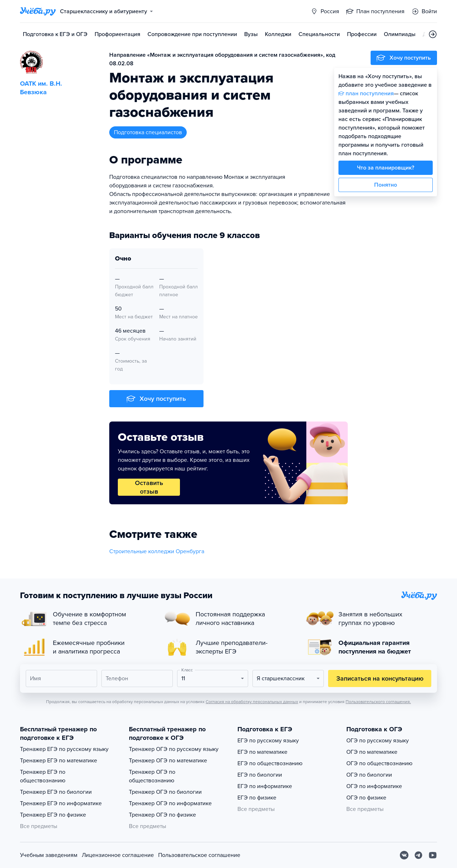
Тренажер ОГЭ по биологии (165, 792)
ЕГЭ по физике (257, 798)
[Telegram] (418, 855)
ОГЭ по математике (372, 752)
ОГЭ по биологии (369, 775)
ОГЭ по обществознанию (379, 763)
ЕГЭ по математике (262, 752)
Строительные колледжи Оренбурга (157, 551)
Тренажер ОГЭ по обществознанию (152, 776)
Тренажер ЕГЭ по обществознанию (43, 776)
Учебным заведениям (49, 855)
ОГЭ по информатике (374, 786)
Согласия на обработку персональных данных (252, 702)
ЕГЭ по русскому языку (268, 741)
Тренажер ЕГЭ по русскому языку (64, 749)
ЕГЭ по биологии (260, 775)
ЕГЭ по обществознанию (270, 763)
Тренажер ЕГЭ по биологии (56, 792)
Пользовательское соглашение (199, 855)
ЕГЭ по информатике (265, 786)
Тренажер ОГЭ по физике (162, 815)
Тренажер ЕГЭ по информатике (61, 803)
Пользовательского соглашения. (378, 702)
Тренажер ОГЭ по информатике (170, 803)
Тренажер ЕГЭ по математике (59, 761)
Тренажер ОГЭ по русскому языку (174, 749)
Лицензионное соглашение (118, 855)
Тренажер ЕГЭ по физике (53, 815)
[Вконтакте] (404, 855)
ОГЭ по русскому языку (378, 741)
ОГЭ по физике (366, 798)
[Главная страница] (38, 11)
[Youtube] (433, 855)
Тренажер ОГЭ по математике (168, 761)
